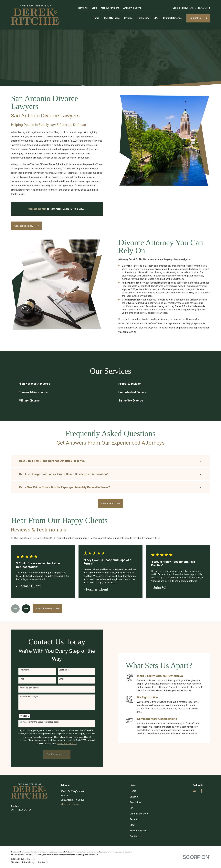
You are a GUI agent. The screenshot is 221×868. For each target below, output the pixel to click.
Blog (94, 8)
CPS (132, 808)
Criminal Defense (139, 814)
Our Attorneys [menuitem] (112, 18)
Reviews (83, 8)
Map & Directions (70, 804)
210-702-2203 (200, 8)
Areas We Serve (132, 8)
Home (133, 791)
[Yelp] (208, 791)
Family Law (136, 802)
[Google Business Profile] (195, 791)
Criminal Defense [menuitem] (172, 18)
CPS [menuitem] (156, 18)
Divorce (134, 797)
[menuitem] (15, 862)
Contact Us (136, 836)
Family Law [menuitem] (143, 18)
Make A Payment (110, 8)
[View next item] (26, 609)
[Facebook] (201, 791)
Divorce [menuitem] (128, 18)
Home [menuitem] (96, 18)
